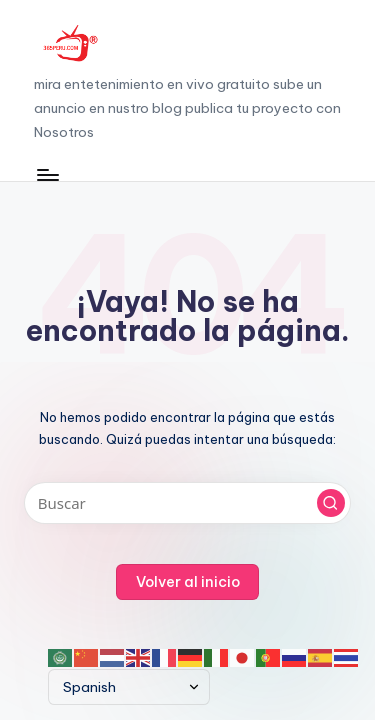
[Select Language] (129, 687)
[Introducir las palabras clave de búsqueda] (187, 503)
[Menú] (47, 175)
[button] (331, 503)
